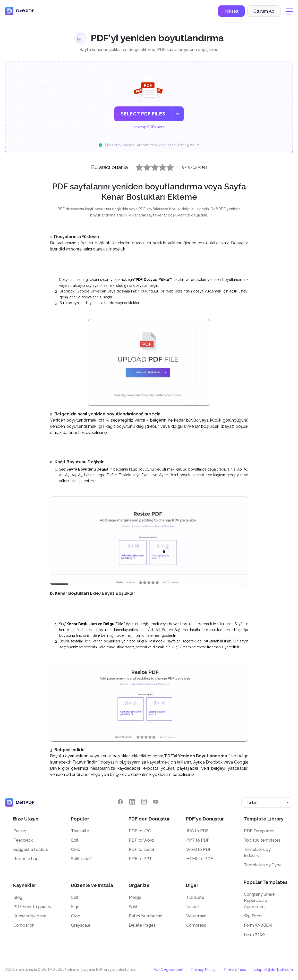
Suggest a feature (31, 849)
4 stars (159, 166)
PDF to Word (141, 840)
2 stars (144, 166)
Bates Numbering (146, 916)
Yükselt (231, 11)
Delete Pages (142, 925)
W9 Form (253, 916)
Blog (18, 897)
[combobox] (267, 802)
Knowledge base (30, 916)
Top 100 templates (262, 840)
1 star (136, 166)
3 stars (152, 166)
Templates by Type (263, 865)
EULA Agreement (169, 970)
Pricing (20, 831)
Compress (196, 925)
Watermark (197, 916)
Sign (75, 907)
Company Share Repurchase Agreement (259, 901)
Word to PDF (199, 849)
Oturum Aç (264, 11)
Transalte (80, 831)
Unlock (193, 907)
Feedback (23, 840)
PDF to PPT (140, 859)
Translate (195, 897)
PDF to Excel (141, 849)
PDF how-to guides (32, 907)
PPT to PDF (198, 840)
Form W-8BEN (258, 925)
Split (133, 907)
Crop (76, 849)
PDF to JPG (140, 831)
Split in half (82, 859)
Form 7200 (254, 935)
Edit (75, 840)
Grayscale (81, 925)
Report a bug (26, 859)
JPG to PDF (197, 831)
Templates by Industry (257, 853)
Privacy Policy (203, 970)
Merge (135, 897)
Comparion (24, 925)
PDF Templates (259, 831)
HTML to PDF (200, 859)
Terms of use (235, 970)
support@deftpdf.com (273, 970)
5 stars (167, 166)
